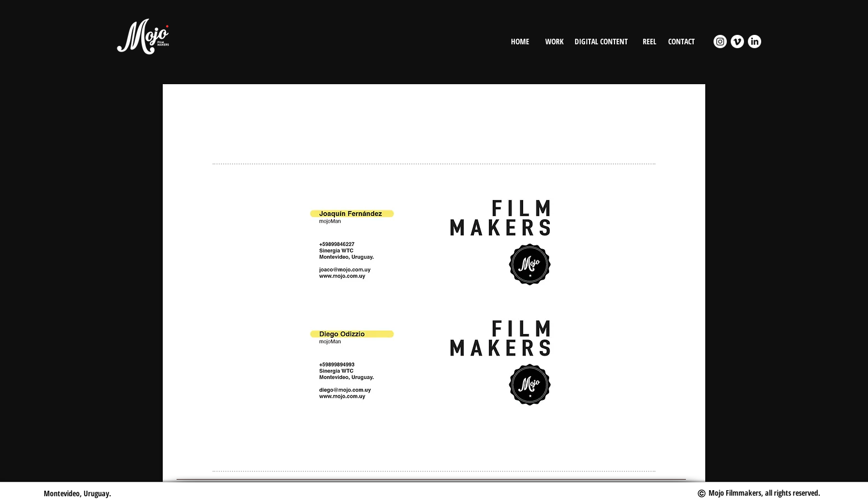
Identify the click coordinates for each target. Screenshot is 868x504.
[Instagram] (720, 42)
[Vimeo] (737, 42)
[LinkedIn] (755, 42)
